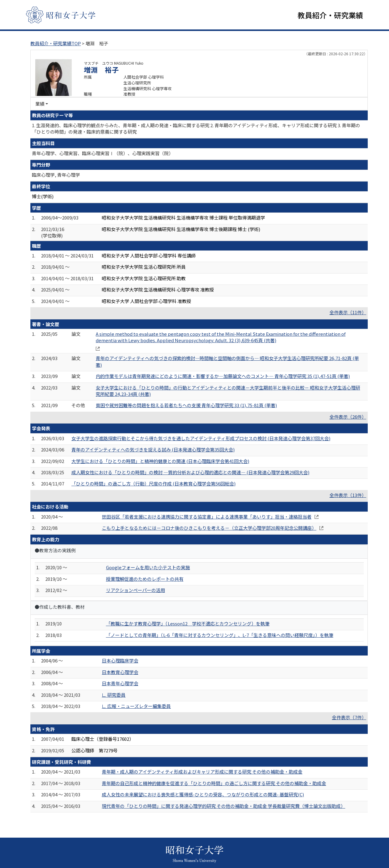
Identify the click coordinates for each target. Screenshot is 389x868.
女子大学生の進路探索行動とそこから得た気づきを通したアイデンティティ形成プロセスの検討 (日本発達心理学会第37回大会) (201, 439)
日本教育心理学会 (120, 673)
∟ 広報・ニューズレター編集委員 (136, 707)
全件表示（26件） (348, 418)
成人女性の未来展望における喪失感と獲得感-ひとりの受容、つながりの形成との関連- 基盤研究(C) (203, 795)
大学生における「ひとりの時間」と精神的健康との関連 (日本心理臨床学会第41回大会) (160, 462)
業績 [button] (40, 105)
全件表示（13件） (348, 496)
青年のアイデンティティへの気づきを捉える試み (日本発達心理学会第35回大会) (153, 450)
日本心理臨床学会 (120, 661)
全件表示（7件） (349, 718)
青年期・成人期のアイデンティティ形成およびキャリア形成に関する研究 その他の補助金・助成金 (202, 773)
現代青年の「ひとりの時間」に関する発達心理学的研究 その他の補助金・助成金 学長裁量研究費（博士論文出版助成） (224, 807)
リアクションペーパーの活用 (136, 591)
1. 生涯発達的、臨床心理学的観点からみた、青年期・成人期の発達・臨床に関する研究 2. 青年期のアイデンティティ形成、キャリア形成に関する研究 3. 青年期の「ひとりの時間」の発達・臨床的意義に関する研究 (196, 129)
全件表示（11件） (348, 313)
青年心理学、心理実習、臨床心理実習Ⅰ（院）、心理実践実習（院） (103, 154)
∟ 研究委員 (114, 695)
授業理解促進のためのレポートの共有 (145, 580)
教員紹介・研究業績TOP (56, 44)
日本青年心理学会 (120, 684)
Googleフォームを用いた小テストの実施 (148, 568)
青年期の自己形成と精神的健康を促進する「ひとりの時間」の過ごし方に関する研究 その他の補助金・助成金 (214, 784)
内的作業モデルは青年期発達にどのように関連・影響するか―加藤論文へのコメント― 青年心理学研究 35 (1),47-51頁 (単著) (223, 377)
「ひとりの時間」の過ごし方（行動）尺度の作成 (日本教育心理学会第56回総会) (153, 484)
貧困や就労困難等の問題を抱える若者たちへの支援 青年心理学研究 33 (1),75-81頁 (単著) (186, 406)
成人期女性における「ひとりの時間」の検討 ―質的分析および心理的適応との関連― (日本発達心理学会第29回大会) (190, 473)
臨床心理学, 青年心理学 (56, 176)
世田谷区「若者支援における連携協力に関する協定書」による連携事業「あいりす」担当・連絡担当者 (207, 517)
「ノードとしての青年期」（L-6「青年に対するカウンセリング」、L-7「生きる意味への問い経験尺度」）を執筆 (220, 636)
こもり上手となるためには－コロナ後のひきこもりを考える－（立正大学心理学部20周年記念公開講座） (209, 529)
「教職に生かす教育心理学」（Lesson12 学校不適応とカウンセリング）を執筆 (188, 624)
